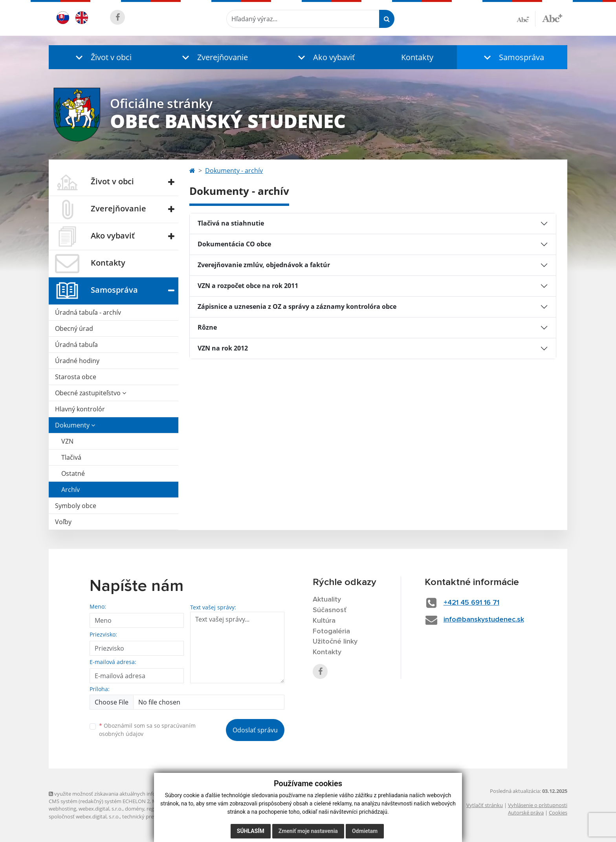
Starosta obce (76, 377)
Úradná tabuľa (76, 345)
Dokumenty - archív (234, 171)
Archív (71, 490)
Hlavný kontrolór (80, 409)
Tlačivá (71, 457)
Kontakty (417, 57)
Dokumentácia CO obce (234, 244)
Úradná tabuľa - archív (88, 312)
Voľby (63, 522)
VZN (67, 441)
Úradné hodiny (77, 361)
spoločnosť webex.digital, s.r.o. (84, 816)
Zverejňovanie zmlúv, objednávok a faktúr (264, 265)
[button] (102, 57)
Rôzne (207, 327)
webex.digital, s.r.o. (101, 809)
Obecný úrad (74, 328)
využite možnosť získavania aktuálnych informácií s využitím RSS (126, 794)
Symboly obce (76, 506)
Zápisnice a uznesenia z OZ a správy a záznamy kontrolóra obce (297, 306)
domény (135, 809)
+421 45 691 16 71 (471, 603)
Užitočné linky (335, 642)
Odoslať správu (255, 730)
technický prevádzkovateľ (152, 816)
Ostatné (73, 473)
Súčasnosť (330, 610)
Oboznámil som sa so (147, 730)
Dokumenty (75, 425)
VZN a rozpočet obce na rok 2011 (248, 286)
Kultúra (324, 621)
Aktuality (327, 600)
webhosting (62, 809)
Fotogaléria (331, 631)
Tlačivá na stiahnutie (231, 223)
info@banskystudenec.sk (484, 620)
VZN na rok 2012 (223, 348)
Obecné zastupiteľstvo (91, 393)
